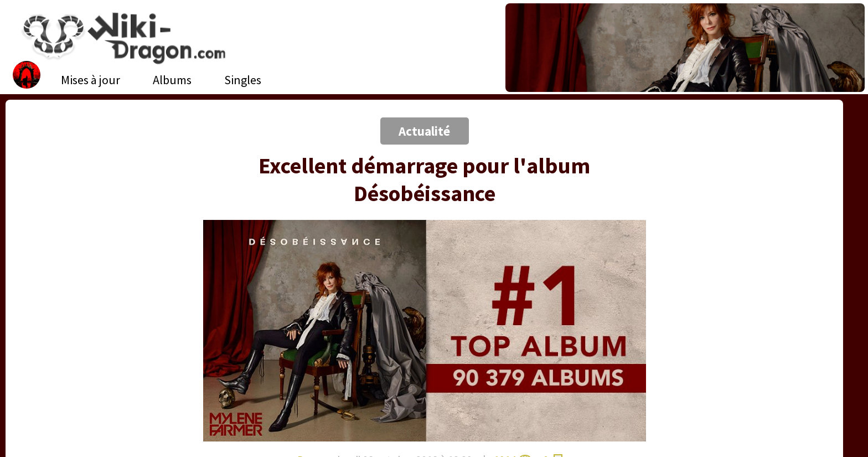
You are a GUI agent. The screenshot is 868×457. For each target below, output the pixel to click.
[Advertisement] (87, 97)
